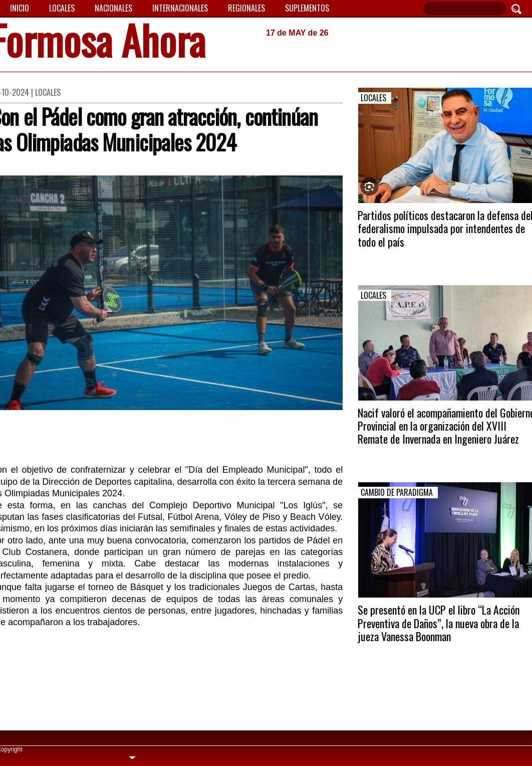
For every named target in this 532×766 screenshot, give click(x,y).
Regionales (246, 8)
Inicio (20, 8)
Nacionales (113, 8)
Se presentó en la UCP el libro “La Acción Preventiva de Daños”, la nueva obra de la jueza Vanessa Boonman (439, 623)
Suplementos (307, 8)
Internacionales (180, 8)
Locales (62, 8)
